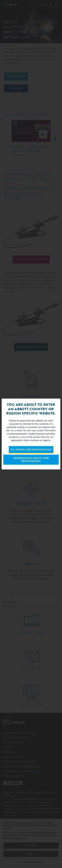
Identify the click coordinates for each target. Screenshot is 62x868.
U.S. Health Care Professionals (31, 450)
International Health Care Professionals (31, 460)
